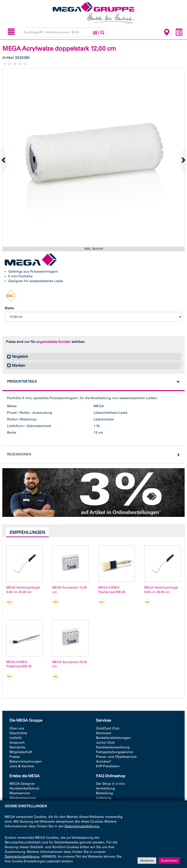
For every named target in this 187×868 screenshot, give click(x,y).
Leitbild (15, 738)
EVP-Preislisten (108, 766)
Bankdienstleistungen (113, 738)
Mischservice (20, 793)
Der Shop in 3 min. (111, 784)
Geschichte (18, 733)
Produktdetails (22, 382)
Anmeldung (105, 788)
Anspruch (17, 743)
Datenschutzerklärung (82, 826)
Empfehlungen (27, 532)
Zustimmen (169, 860)
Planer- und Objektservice (116, 757)
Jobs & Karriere (22, 766)
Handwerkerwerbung (113, 747)
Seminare (104, 733)
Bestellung (104, 793)
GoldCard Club (108, 728)
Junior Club (105, 743)
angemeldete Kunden (53, 342)
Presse (15, 757)
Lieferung (104, 798)
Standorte (17, 747)
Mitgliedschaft (21, 752)
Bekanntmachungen (26, 761)
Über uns (17, 728)
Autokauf (103, 761)
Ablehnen (147, 860)
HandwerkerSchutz (24, 788)
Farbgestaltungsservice (115, 752)
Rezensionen (19, 454)
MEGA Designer (22, 784)
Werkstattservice (23, 798)
